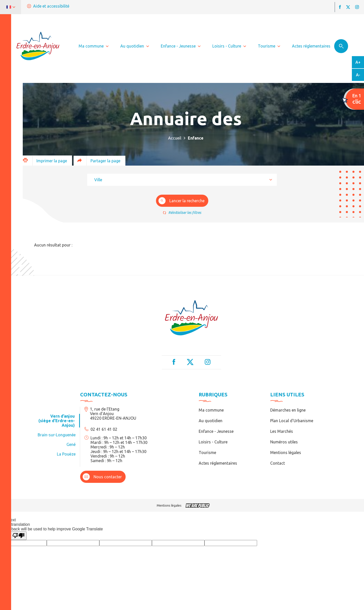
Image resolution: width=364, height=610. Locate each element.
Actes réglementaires (218, 463)
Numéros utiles (284, 442)
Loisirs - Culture (213, 442)
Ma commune (211, 410)
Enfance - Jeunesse (216, 431)
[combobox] (182, 180)
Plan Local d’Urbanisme (292, 421)
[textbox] (100, 180)
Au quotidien (211, 421)
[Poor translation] (18, 536)
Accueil (175, 138)
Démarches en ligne (288, 410)
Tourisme (207, 453)
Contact (278, 463)
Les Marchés (282, 431)
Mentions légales (286, 453)
